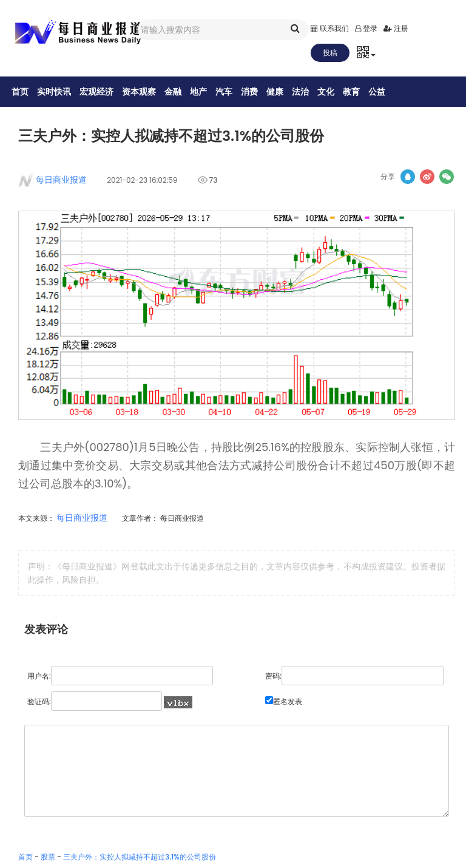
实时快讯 (61, 92)
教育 (359, 92)
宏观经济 (104, 92)
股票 (48, 860)
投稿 (330, 53)
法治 (308, 92)
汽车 (231, 92)
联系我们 (330, 28)
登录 (366, 28)
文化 (333, 92)
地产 (206, 92)
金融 (180, 92)
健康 (282, 92)
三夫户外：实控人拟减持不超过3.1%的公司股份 (140, 860)
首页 (27, 92)
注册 (396, 28)
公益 (384, 92)
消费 (257, 92)
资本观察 (146, 92)
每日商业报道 (58, 183)
